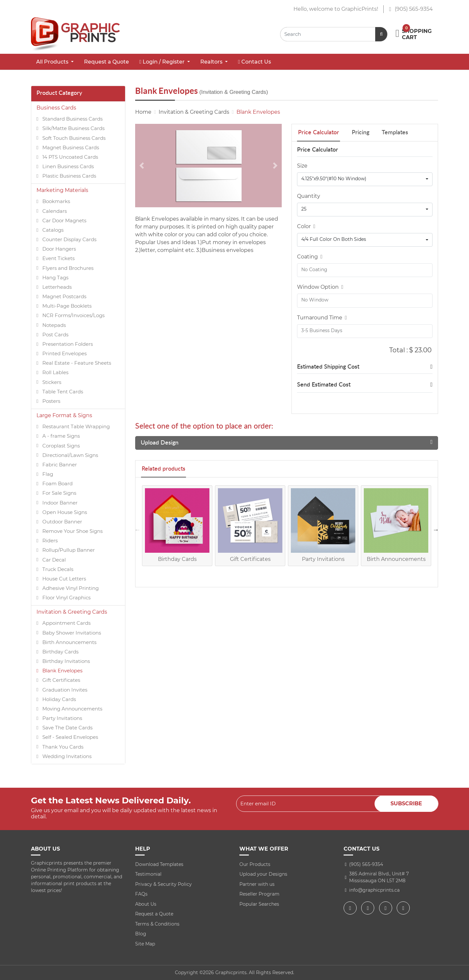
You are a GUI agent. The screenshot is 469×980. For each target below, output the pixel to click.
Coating (310, 257)
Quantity (309, 196)
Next (436, 530)
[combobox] (365, 179)
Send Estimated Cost (324, 385)
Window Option (320, 287)
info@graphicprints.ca (374, 890)
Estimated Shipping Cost (328, 367)
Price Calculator (319, 133)
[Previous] (142, 166)
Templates (395, 133)
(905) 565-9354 (411, 9)
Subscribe (406, 804)
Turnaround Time (322, 318)
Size (302, 166)
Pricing (361, 133)
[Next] (275, 166)
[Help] (313, 226)
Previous (137, 530)
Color (306, 226)
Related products (163, 469)
